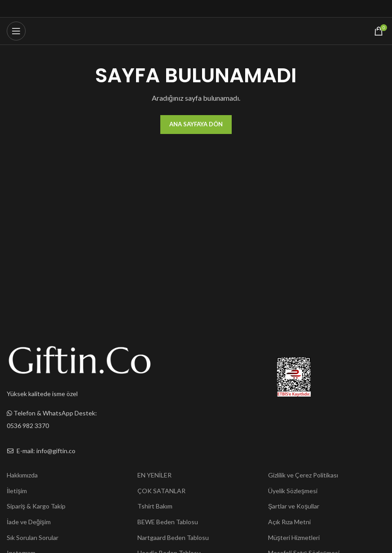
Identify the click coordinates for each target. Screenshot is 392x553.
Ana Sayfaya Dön (196, 124)
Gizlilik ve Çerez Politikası (303, 475)
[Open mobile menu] (16, 31)
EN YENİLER (154, 475)
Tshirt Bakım (155, 506)
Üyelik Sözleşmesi (293, 491)
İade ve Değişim (29, 522)
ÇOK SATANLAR (161, 491)
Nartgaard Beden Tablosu (173, 537)
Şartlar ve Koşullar (294, 506)
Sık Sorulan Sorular (33, 537)
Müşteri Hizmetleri (294, 537)
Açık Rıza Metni (289, 522)
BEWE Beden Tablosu (168, 522)
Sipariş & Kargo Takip (36, 506)
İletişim (17, 491)
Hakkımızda (22, 475)
